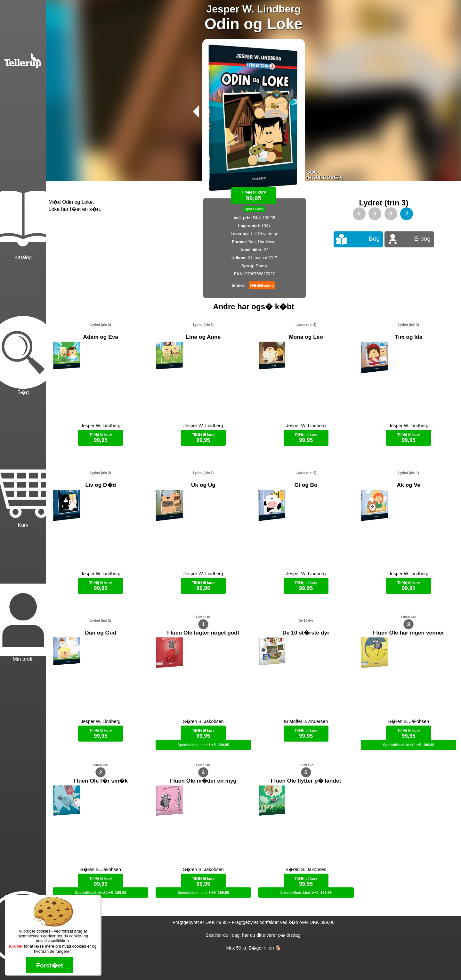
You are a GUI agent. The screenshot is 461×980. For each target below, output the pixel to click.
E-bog (422, 239)
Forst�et (50, 965)
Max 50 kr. (237, 964)
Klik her (16, 946)
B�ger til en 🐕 (265, 964)
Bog (374, 239)
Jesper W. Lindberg (253, 9)
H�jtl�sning (262, 286)
